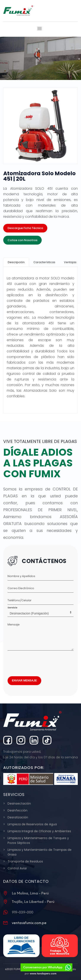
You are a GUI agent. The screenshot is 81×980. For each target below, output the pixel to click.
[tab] (16, 262)
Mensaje (14, 624)
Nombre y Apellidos (21, 576)
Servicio (12, 608)
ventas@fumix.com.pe (29, 923)
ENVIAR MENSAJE (24, 680)
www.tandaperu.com (43, 974)
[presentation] (40, 662)
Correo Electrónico (21, 588)
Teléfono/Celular (20, 600)
